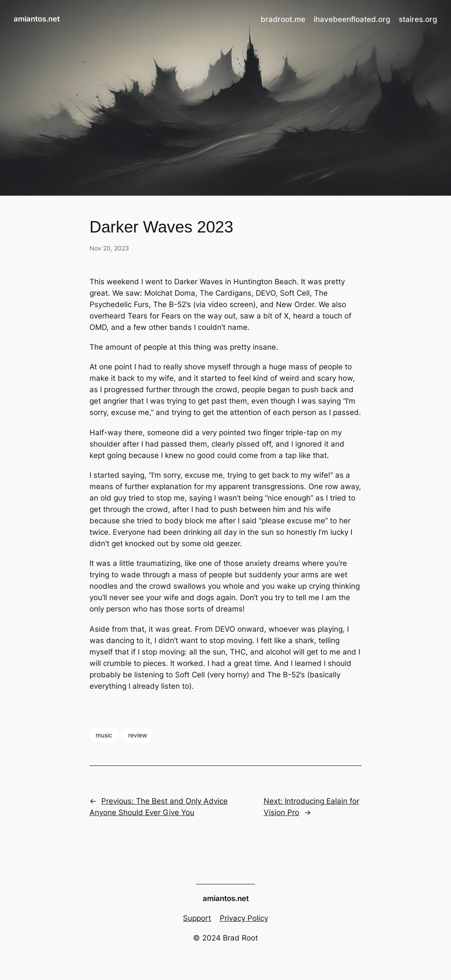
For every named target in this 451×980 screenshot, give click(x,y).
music (104, 735)
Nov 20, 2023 (109, 248)
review (138, 735)
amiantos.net (37, 19)
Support (197, 918)
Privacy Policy (244, 918)
